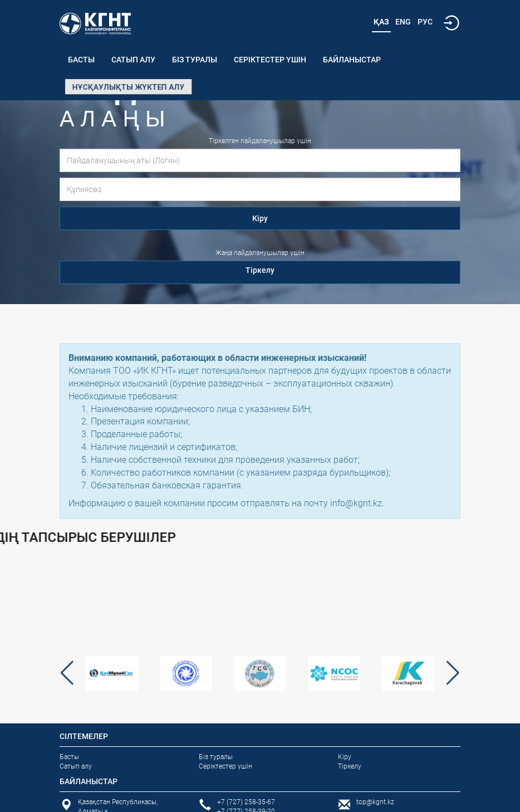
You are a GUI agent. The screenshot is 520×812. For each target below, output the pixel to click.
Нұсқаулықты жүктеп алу (128, 87)
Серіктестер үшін (270, 60)
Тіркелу (260, 270)
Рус (425, 22)
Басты (81, 60)
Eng (403, 22)
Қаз (381, 22)
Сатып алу (133, 60)
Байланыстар (352, 60)
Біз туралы (195, 60)
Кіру (260, 218)
